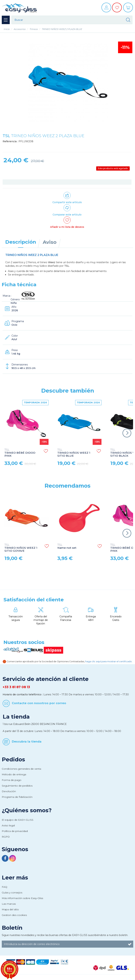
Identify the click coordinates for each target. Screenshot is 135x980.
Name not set (67, 546)
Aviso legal (8, 825)
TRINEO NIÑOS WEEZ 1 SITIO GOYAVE (21, 548)
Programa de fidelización (17, 797)
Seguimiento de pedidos (17, 786)
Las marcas (9, 904)
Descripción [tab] (21, 242)
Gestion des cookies (14, 915)
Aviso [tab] (50, 242)
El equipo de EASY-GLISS (18, 820)
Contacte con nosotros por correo (39, 703)
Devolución (9, 791)
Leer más (15, 878)
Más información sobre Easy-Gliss (22, 898)
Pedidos (13, 759)
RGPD (6, 837)
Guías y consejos (12, 893)
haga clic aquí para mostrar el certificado (109, 661)
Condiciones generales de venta (21, 769)
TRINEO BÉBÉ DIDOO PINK (20, 453)
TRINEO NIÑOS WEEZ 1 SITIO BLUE (74, 453)
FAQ (4, 887)
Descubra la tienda (27, 741)
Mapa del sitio (10, 909)
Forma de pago (12, 780)
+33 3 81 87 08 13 (16, 687)
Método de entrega (14, 774)
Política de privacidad (15, 831)
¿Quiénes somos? (27, 810)
